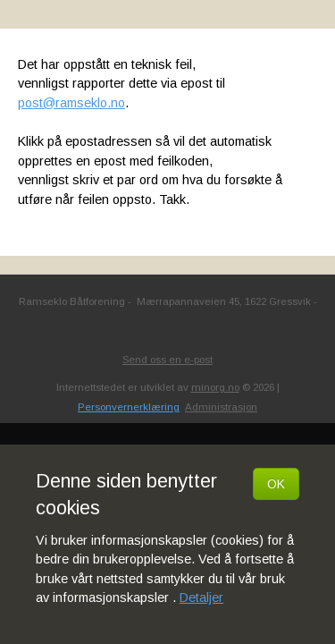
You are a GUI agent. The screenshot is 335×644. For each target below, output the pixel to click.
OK (276, 484)
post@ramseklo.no (71, 103)
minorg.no (215, 387)
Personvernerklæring (129, 407)
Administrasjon (221, 407)
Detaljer (201, 597)
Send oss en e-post (167, 360)
